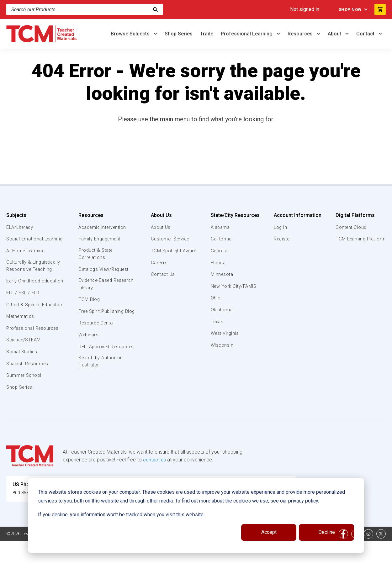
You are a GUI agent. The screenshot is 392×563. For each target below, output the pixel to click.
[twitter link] (381, 556)
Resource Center (97, 331)
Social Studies (23, 374)
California (221, 239)
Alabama (220, 227)
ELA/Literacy (21, 227)
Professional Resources (33, 350)
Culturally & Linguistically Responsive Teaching (34, 273)
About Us (160, 215)
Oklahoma (221, 310)
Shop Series (179, 34)
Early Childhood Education (24, 292)
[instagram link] (368, 556)
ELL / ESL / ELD (24, 308)
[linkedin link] (356, 556)
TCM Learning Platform (360, 239)
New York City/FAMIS (234, 286)
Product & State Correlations (96, 254)
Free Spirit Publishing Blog (102, 316)
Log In (280, 227)
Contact (366, 34)
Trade (207, 34)
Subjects (16, 215)
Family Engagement (100, 239)
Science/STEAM (25, 362)
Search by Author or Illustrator (101, 377)
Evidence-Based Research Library (97, 285)
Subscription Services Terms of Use (189, 556)
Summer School (25, 397)
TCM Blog (89, 301)
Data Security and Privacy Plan (304, 556)
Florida (218, 263)
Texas (217, 322)
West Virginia (225, 333)
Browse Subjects (131, 34)
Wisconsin (222, 345)
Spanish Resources (28, 386)
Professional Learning (247, 34)
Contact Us (162, 274)
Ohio (215, 298)
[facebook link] (343, 556)
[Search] (156, 9)
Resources (301, 34)
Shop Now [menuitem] (348, 9)
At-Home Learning (26, 258)
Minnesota (222, 274)
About (335, 34)
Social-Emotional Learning (25, 242)
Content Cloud (350, 227)
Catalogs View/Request (104, 270)
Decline (327, 532)
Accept (269, 532)
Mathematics (21, 339)
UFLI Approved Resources (94, 358)
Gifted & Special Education (25, 323)
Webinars (88, 343)
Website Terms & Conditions (113, 556)
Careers (158, 263)
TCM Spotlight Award (173, 251)
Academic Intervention (103, 227)
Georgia (219, 251)
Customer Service (170, 239)
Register (282, 239)
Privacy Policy (250, 556)
